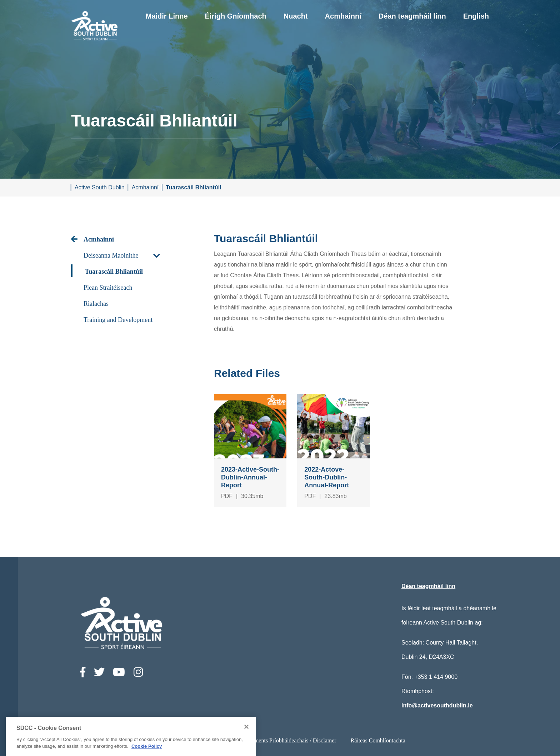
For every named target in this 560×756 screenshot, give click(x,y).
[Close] (246, 753)
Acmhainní (343, 16)
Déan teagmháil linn (412, 16)
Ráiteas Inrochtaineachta (201, 740)
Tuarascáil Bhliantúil (193, 187)
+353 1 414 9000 (436, 677)
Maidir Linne (167, 16)
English (476, 16)
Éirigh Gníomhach (236, 16)
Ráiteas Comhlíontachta (378, 740)
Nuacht (296, 16)
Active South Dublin (100, 187)
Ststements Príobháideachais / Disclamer (290, 740)
